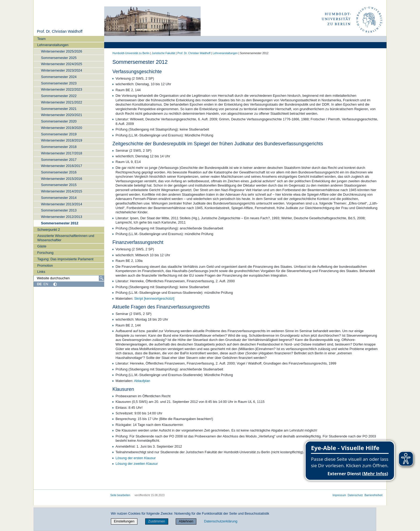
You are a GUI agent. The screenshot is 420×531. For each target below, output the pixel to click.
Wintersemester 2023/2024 (62, 70)
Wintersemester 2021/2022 (62, 102)
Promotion (45, 265)
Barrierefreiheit (374, 495)
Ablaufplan (142, 381)
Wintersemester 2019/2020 (62, 128)
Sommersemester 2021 (59, 109)
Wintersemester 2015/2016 (62, 179)
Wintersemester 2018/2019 (62, 140)
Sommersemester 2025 (59, 58)
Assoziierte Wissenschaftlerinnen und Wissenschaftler (66, 238)
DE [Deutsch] (39, 284)
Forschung (45, 253)
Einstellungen (124, 521)
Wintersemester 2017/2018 (62, 153)
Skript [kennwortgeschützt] (154, 298)
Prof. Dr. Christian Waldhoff (60, 31)
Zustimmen (157, 521)
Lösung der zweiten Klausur (137, 464)
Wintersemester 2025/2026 (62, 51)
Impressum (339, 495)
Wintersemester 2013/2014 (62, 204)
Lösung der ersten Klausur (136, 458)
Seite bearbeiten (120, 495)
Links (41, 272)
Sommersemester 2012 (60, 223)
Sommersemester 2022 (59, 96)
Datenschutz (355, 495)
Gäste (42, 246)
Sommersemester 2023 (59, 83)
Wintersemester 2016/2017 (62, 166)
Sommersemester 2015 (59, 185)
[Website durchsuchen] (69, 278)
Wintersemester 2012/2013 (62, 217)
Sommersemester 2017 (59, 160)
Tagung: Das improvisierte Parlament (65, 259)
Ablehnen (186, 521)
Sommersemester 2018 (59, 147)
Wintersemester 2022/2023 (62, 89)
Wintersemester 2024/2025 (62, 64)
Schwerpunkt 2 (49, 230)
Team (41, 39)
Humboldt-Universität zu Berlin (131, 53)
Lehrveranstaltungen (53, 45)
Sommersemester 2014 (59, 198)
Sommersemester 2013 (59, 210)
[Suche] (102, 278)
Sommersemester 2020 (59, 121)
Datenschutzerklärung (221, 521)
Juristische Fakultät (163, 53)
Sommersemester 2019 (59, 134)
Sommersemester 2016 (59, 172)
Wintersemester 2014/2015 (62, 191)
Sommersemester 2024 (59, 77)
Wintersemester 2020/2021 (62, 115)
